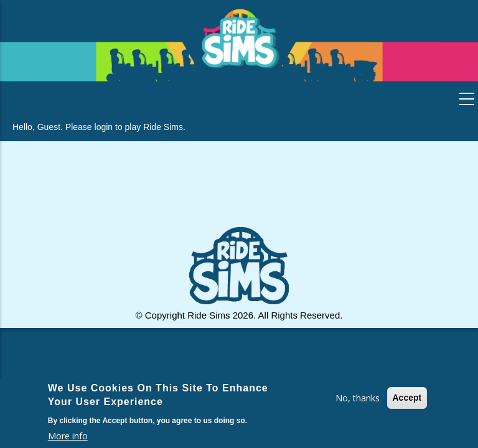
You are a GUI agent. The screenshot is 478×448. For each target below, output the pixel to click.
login (104, 127)
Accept (407, 398)
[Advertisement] (239, 191)
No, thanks (358, 398)
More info (68, 436)
